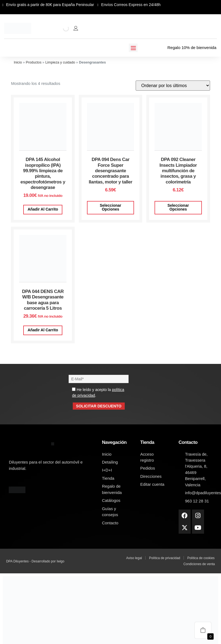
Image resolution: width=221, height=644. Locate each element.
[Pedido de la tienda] (173, 86)
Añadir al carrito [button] (43, 209)
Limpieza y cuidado (60, 62)
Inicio (18, 62)
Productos (34, 62)
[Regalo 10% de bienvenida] (164, 48)
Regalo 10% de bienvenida (192, 48)
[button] (133, 48)
